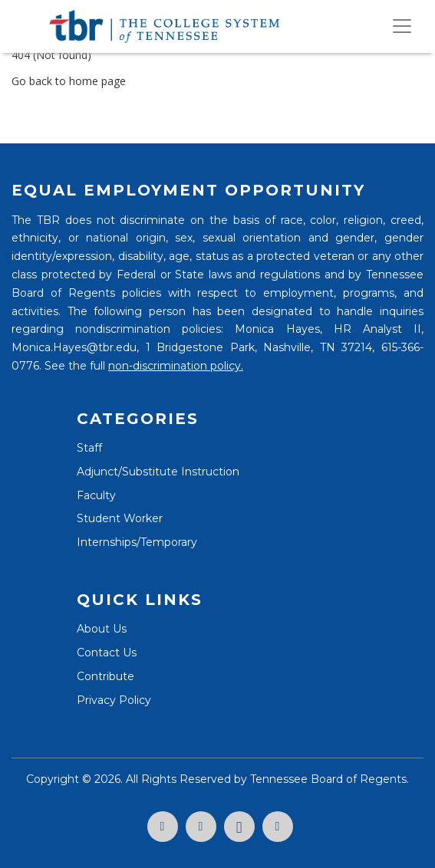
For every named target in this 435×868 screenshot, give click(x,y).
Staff (89, 448)
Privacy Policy (114, 700)
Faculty (96, 495)
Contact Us (107, 653)
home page (97, 81)
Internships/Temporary (137, 542)
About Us (102, 629)
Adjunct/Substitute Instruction (158, 472)
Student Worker (120, 518)
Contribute (105, 676)
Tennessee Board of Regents (328, 779)
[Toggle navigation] (402, 26)
